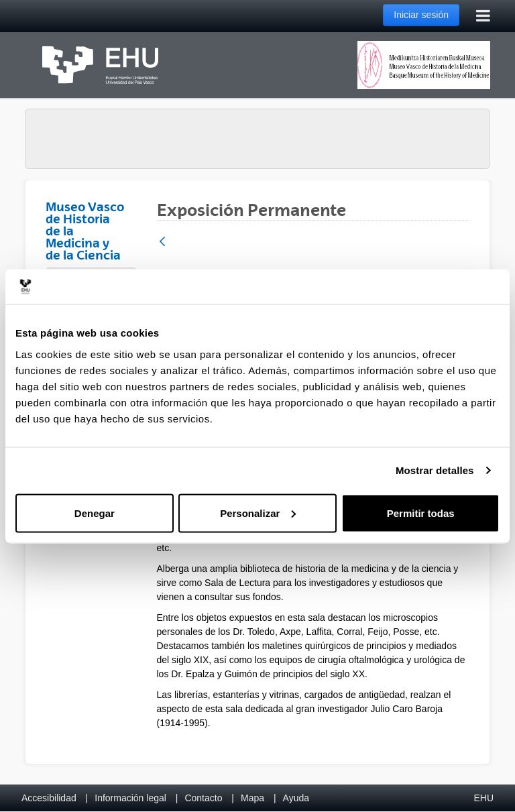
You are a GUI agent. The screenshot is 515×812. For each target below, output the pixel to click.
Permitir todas (421, 513)
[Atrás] (162, 242)
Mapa (252, 798)
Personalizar (258, 513)
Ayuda (296, 798)
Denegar (95, 513)
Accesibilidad (49, 798)
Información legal (130, 798)
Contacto (203, 798)
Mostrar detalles (435, 470)
